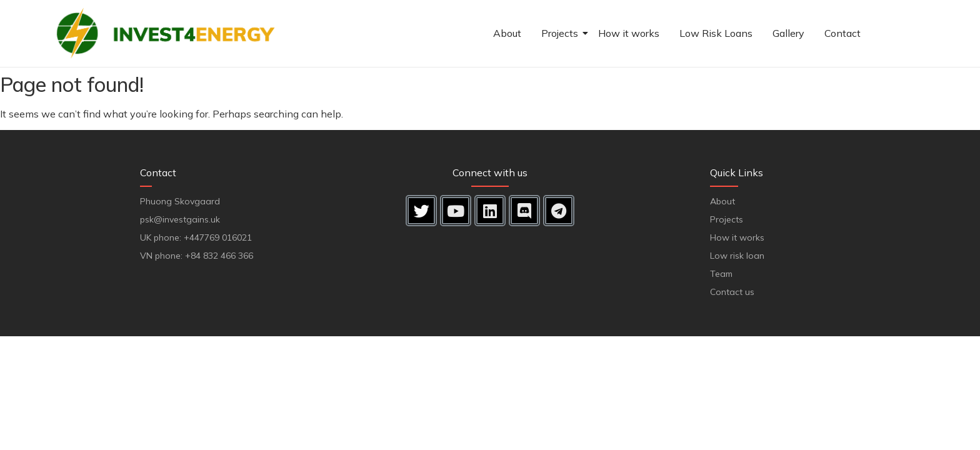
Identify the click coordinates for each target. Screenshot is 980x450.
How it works (629, 33)
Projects (561, 33)
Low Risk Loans (716, 33)
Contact (842, 33)
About (507, 33)
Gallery (788, 33)
